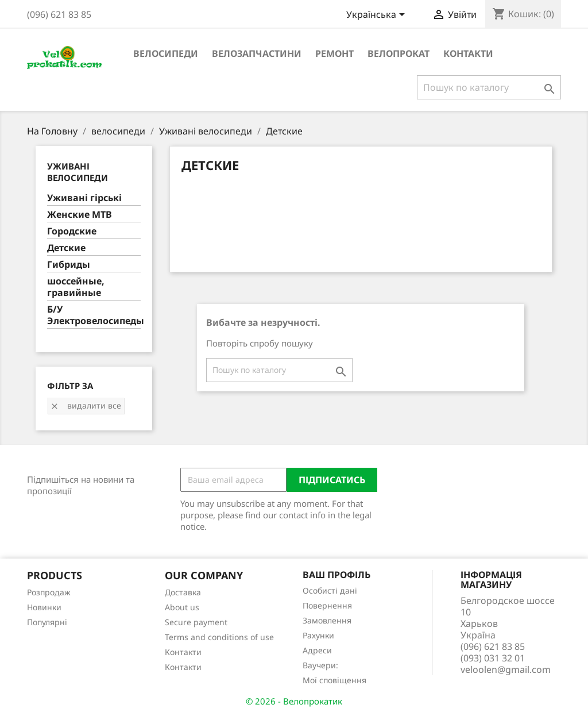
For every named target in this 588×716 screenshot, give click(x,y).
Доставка (183, 592)
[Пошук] (489, 87)
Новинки (44, 607)
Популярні (47, 622)
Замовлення (327, 620)
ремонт (334, 53)
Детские (66, 248)
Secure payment (196, 622)
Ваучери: (320, 665)
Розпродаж (49, 592)
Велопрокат (399, 53)
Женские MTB (80, 215)
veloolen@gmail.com (506, 669)
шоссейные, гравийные (76, 287)
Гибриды (69, 265)
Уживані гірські (84, 198)
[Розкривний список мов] (378, 16)
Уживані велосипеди (78, 172)
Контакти (468, 53)
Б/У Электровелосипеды (94, 315)
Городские (72, 231)
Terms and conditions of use (219, 637)
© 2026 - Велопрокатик (294, 701)
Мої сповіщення (334, 680)
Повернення (327, 605)
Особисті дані (330, 590)
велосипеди (166, 53)
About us (182, 607)
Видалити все (86, 405)
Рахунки (318, 635)
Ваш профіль (336, 575)
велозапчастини (257, 53)
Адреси (317, 650)
